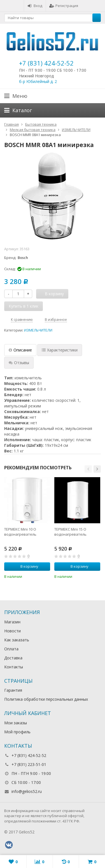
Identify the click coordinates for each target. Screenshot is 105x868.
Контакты (14, 667)
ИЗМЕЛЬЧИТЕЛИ (38, 330)
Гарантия (13, 690)
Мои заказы (16, 723)
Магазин (12, 622)
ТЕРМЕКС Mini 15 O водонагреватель (70, 532)
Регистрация (64, 6)
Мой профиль (17, 732)
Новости (12, 631)
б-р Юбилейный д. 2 (38, 81)
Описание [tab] (20, 350)
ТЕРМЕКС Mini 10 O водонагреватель (20, 532)
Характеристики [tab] (60, 350)
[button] (88, 469)
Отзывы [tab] (19, 363)
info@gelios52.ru (27, 791)
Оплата (11, 649)
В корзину (26, 566)
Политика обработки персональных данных (46, 699)
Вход (35, 6)
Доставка (13, 658)
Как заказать (17, 640)
